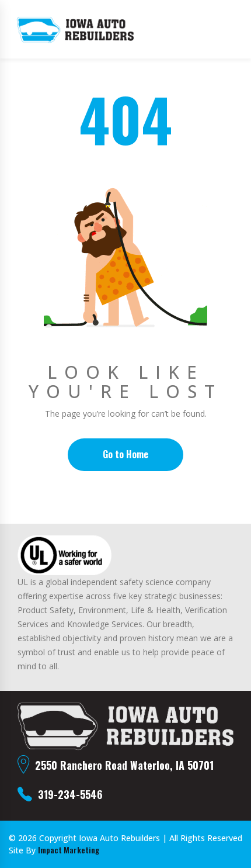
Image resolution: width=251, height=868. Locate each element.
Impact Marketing (69, 850)
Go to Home (125, 454)
